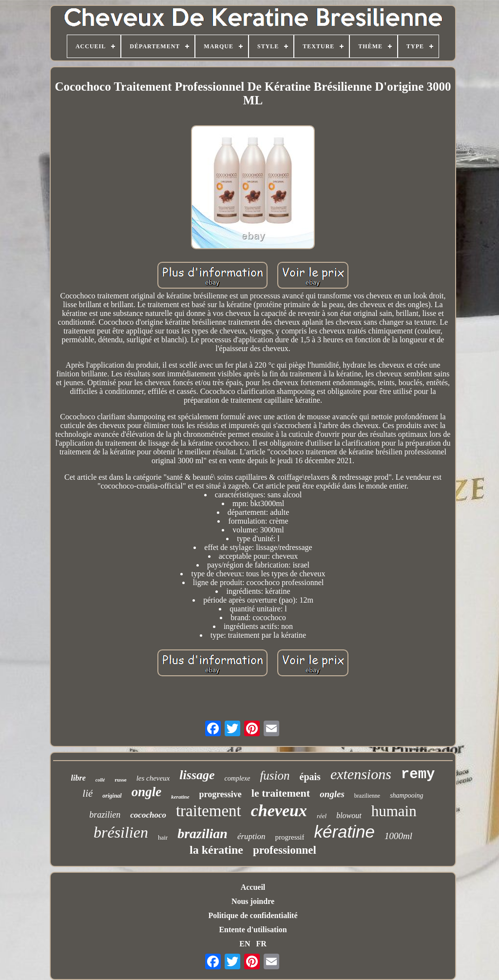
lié (87, 793)
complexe (238, 778)
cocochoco (148, 815)
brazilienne (367, 796)
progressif (289, 837)
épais (310, 777)
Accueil (253, 887)
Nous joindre (253, 901)
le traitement (281, 793)
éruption (251, 836)
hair (163, 837)
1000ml (398, 836)
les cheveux (153, 778)
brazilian (202, 833)
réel (322, 816)
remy (418, 774)
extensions (361, 774)
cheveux (279, 811)
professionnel (285, 850)
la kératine (216, 850)
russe (120, 780)
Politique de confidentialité (253, 915)
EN (245, 944)
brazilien (105, 815)
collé (100, 780)
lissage (197, 775)
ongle (147, 792)
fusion (275, 775)
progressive (221, 794)
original (112, 796)
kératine (344, 832)
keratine (180, 797)
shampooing (406, 795)
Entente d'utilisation (253, 930)
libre (78, 778)
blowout (349, 815)
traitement (209, 811)
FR (261, 944)
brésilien (121, 832)
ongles (332, 794)
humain (394, 811)
